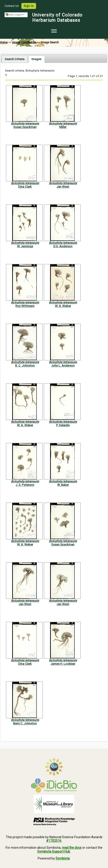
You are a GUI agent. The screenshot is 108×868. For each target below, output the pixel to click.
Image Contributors (24, 42)
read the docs (72, 848)
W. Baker (63, 485)
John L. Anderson (63, 366)
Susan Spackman (25, 127)
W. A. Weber (63, 306)
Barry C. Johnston (25, 723)
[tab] (15, 59)
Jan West (63, 187)
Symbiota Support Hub (54, 851)
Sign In (29, 6)
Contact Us (12, 6)
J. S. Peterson (25, 485)
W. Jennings (25, 246)
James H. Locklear (63, 664)
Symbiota (63, 858)
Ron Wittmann (25, 306)
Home (4, 42)
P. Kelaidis (63, 425)
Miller (63, 127)
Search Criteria (15, 59)
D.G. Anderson (63, 246)
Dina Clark (25, 187)
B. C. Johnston (25, 366)
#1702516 (54, 841)
